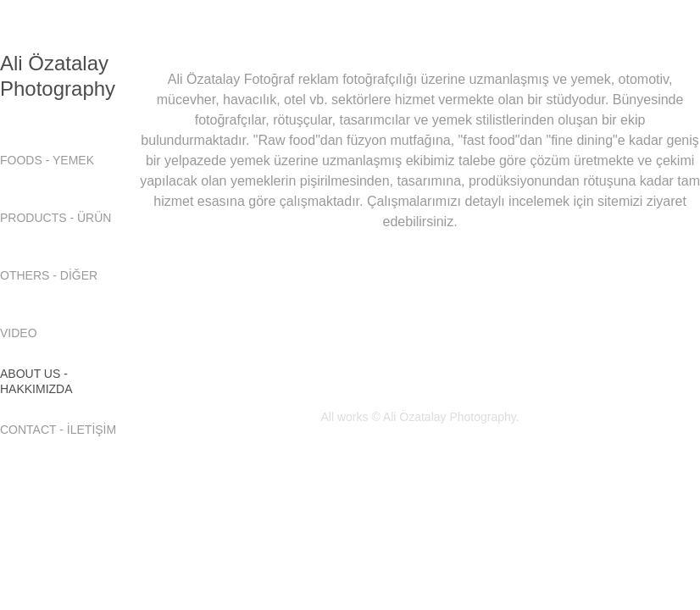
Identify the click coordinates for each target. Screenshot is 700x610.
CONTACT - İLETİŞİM (58, 430)
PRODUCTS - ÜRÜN (56, 218)
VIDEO (19, 333)
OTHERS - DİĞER (49, 275)
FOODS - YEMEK (47, 160)
